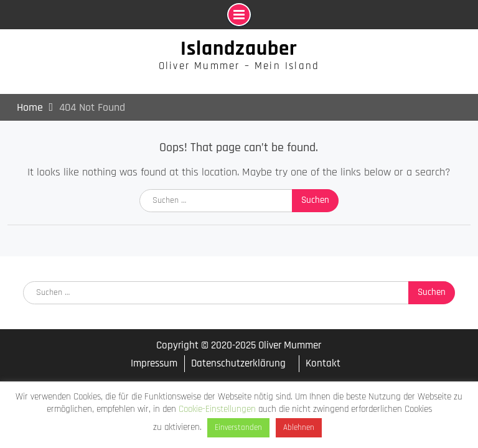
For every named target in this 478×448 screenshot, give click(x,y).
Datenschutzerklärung (238, 363)
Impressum (154, 364)
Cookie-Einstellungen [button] (217, 409)
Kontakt (323, 363)
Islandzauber (239, 49)
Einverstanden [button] (238, 427)
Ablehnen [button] (299, 427)
